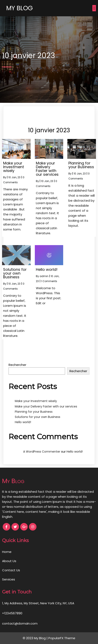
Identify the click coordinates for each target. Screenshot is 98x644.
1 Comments (49, 281)
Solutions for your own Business (38, 417)
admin (44, 276)
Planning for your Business (34, 412)
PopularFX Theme (62, 638)
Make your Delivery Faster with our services (46, 406)
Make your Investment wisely (36, 401)
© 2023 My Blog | (36, 638)
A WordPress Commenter (42, 452)
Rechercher (17, 365)
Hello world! (23, 422)
